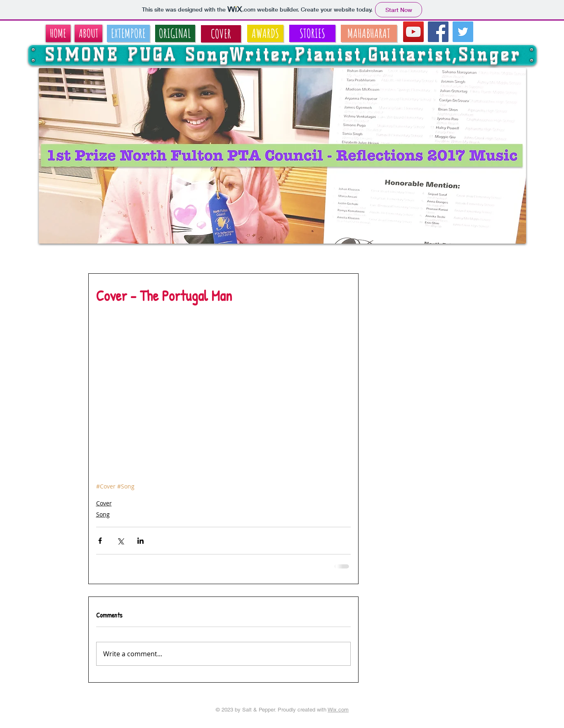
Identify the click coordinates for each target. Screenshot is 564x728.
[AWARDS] (265, 33)
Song (103, 514)
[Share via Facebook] (100, 541)
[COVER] (221, 34)
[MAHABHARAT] (369, 33)
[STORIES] (312, 33)
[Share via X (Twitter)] (120, 541)
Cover (104, 503)
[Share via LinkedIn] (140, 541)
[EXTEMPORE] (128, 33)
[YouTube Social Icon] (413, 32)
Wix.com (338, 710)
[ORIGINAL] (175, 33)
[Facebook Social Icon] (438, 32)
